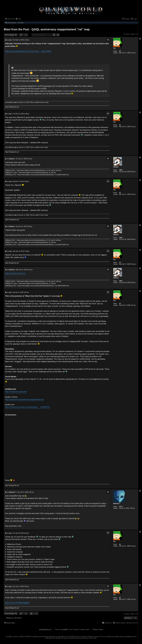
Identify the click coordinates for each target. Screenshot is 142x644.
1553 (121, 170)
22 (120, 51)
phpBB (65, 630)
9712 (121, 507)
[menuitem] (18, 19)
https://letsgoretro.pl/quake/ (16, 392)
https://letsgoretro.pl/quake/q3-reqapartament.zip (25, 399)
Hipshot (116, 167)
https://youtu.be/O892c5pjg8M (17, 603)
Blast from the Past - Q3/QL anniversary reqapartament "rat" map (47, 29)
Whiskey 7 (117, 504)
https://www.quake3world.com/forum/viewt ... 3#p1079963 (28, 51)
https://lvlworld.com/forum (15, 273)
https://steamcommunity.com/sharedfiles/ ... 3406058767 (28, 407)
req (114, 48)
